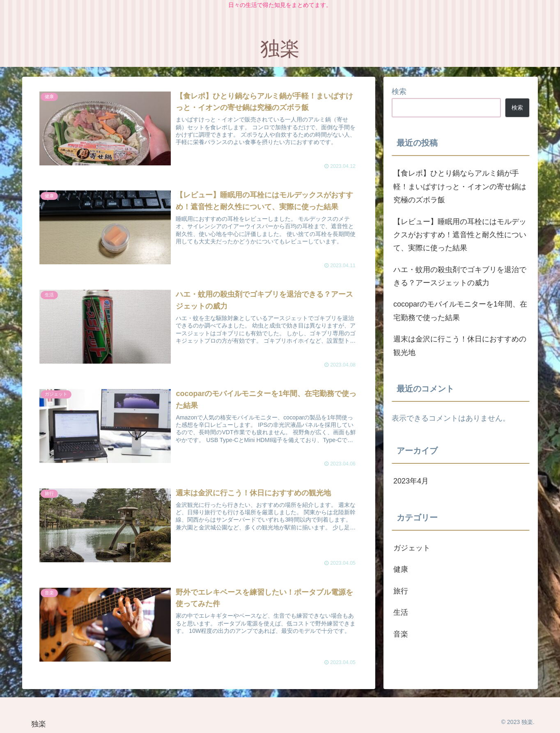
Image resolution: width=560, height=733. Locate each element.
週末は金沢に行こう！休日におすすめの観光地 (460, 346)
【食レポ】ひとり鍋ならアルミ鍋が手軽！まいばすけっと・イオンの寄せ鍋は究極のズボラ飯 (460, 187)
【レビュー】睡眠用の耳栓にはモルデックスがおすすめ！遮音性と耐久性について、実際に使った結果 (460, 235)
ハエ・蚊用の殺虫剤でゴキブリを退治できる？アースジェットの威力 (460, 276)
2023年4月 (411, 481)
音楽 (401, 634)
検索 (399, 92)
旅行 (401, 591)
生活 (401, 612)
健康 (401, 569)
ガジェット (412, 548)
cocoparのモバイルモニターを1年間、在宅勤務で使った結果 (460, 311)
